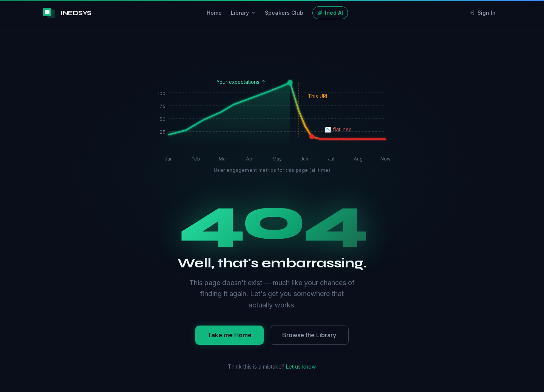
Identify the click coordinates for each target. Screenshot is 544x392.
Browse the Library (309, 335)
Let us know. (301, 367)
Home (214, 13)
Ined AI (330, 13)
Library (243, 13)
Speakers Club (284, 13)
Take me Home (229, 335)
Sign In (482, 13)
